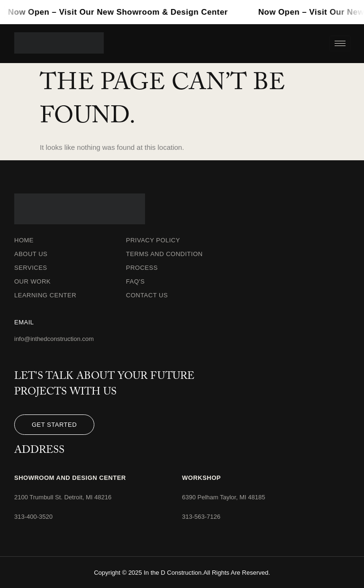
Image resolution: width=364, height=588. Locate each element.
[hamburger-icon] (340, 43)
